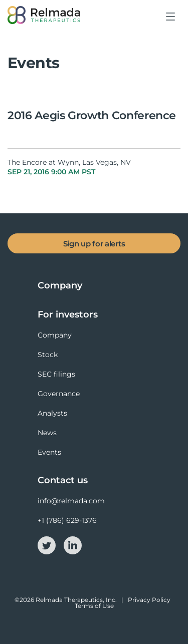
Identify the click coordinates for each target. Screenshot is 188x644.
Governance (59, 394)
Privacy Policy (149, 600)
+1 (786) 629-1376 (67, 520)
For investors (68, 314)
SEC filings (56, 374)
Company (60, 285)
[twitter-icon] (48, 544)
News (47, 433)
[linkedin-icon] (73, 544)
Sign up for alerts (94, 244)
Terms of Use (94, 606)
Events (49, 452)
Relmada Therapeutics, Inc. (76, 600)
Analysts (52, 413)
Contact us (63, 480)
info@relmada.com (71, 501)
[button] (171, 24)
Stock (48, 355)
